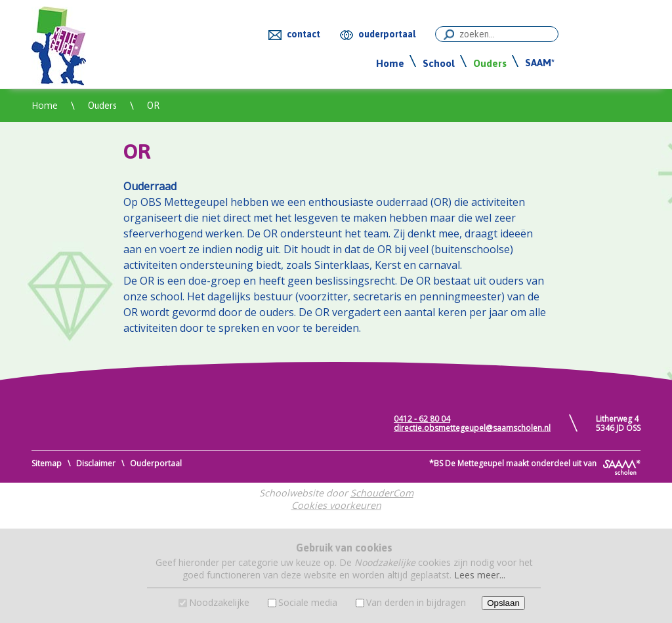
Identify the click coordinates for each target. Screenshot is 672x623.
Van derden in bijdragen (416, 602)
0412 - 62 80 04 (422, 419)
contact (304, 34)
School (439, 63)
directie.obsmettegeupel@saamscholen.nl (472, 428)
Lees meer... (480, 575)
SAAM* (540, 63)
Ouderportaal (156, 463)
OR (153, 106)
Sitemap (47, 463)
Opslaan (503, 603)
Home (390, 63)
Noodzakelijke (219, 602)
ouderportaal (387, 34)
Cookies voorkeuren (336, 505)
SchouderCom (382, 493)
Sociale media (308, 602)
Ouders (490, 63)
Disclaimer (96, 463)
